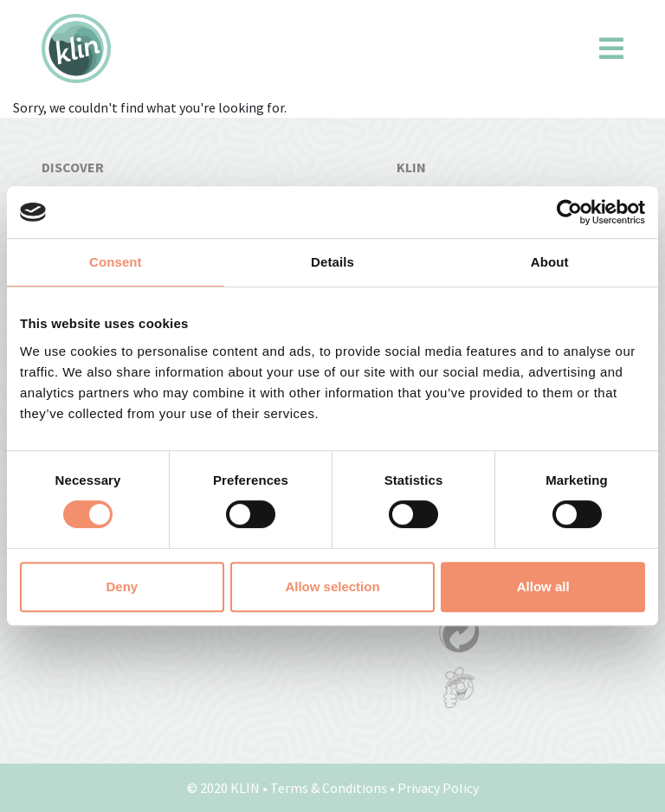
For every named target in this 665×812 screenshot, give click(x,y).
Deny (122, 586)
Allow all (543, 586)
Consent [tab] (116, 262)
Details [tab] (332, 262)
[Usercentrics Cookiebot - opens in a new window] (569, 212)
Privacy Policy (438, 788)
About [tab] (550, 262)
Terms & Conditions (329, 788)
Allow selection (332, 586)
